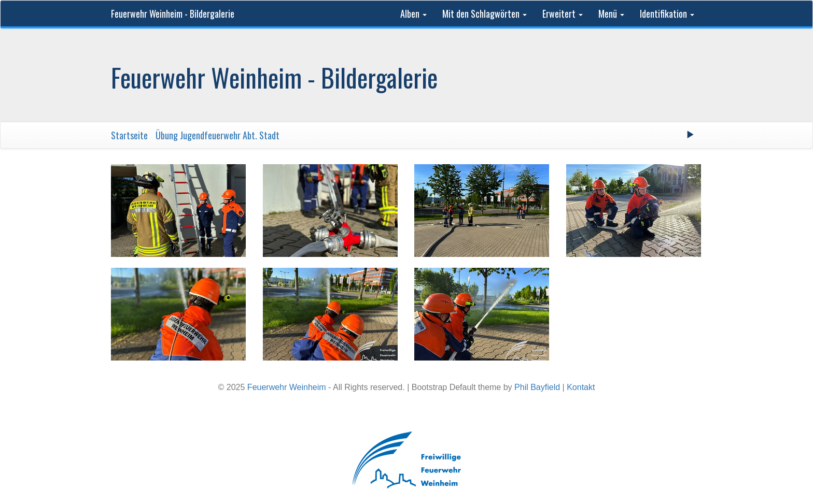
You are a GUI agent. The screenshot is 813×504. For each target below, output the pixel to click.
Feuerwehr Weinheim (287, 387)
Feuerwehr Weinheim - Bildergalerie (173, 13)
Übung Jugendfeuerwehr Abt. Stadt (218, 135)
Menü (611, 13)
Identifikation (667, 13)
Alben (413, 13)
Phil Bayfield (537, 387)
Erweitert (563, 13)
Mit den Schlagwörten (485, 13)
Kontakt (581, 387)
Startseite (129, 135)
